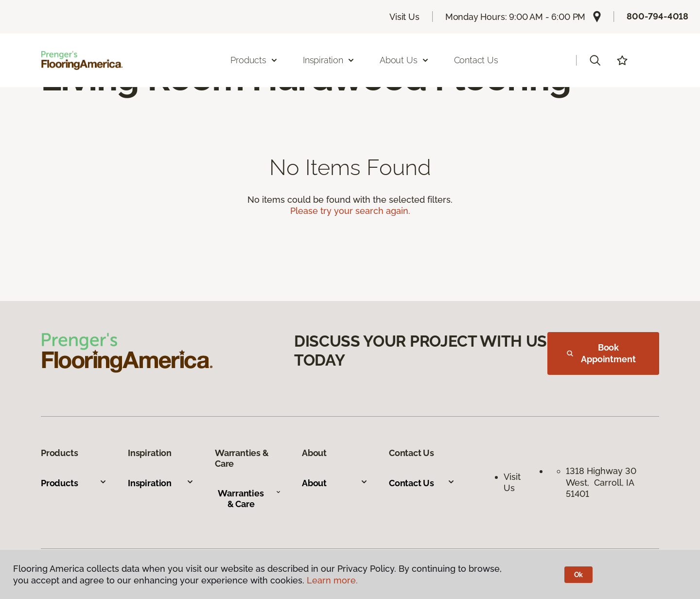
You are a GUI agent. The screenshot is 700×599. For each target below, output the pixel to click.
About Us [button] (404, 60)
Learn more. (332, 580)
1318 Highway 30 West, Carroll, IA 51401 (601, 482)
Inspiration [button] (329, 60)
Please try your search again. (350, 211)
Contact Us (476, 60)
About (335, 483)
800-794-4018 (657, 16)
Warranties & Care (249, 499)
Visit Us (404, 17)
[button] (595, 60)
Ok (579, 575)
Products (74, 483)
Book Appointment (601, 353)
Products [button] (254, 60)
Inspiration (161, 483)
